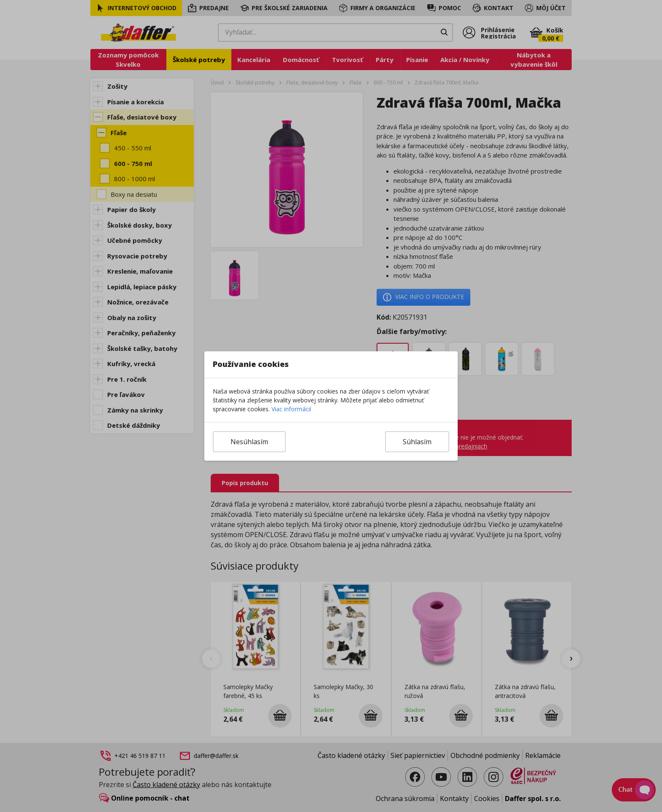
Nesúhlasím (249, 442)
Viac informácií (291, 409)
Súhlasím (417, 442)
